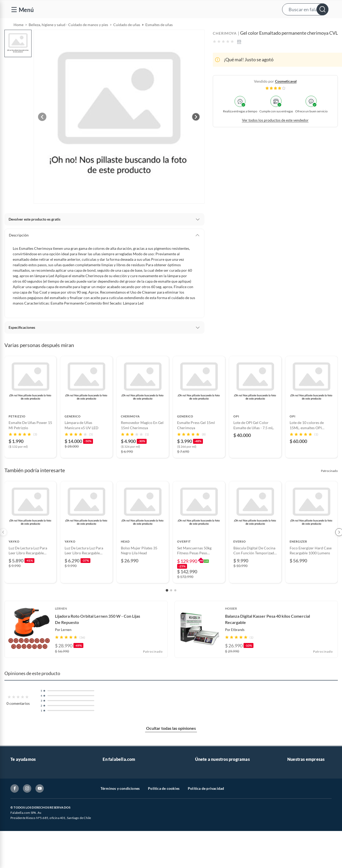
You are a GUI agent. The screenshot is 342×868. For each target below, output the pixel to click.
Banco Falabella (300, 834)
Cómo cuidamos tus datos (31, 851)
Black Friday (113, 826)
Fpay (291, 851)
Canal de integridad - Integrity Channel (42, 834)
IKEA (291, 826)
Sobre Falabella (300, 784)
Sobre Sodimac (299, 792)
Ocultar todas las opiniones (171, 741)
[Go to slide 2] (171, 604)
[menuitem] (277, 25)
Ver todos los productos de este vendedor (275, 133)
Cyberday (110, 834)
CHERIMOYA (225, 47)
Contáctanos (21, 784)
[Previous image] (42, 130)
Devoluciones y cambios (30, 801)
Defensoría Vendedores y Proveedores (41, 842)
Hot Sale (109, 842)
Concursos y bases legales (31, 826)
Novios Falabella (209, 792)
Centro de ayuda (24, 792)
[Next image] (196, 130)
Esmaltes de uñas (159, 38)
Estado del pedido (25, 817)
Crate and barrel (116, 851)
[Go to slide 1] (167, 604)
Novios (310, 25)
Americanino (113, 859)
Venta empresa (115, 801)
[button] (170, 9)
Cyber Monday (115, 817)
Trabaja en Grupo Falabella (124, 809)
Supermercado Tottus (305, 817)
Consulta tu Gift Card (28, 859)
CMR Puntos (205, 784)
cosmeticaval (286, 95)
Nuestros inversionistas (122, 792)
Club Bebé (203, 801)
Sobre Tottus (297, 801)
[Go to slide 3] (175, 604)
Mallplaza (295, 859)
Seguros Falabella (301, 842)
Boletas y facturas (25, 809)
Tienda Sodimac (300, 809)
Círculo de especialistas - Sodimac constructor (232, 809)
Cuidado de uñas (127, 38)
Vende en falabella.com (240, 25)
